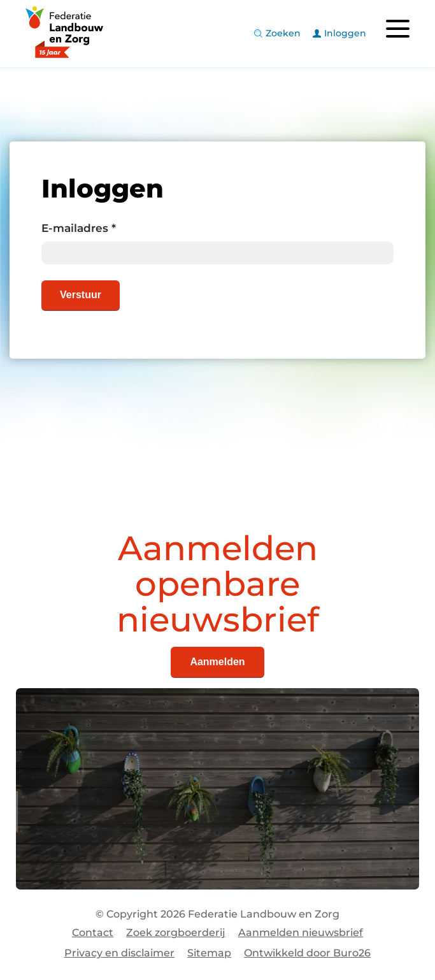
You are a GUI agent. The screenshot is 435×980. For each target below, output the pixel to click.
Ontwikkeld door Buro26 (307, 953)
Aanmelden (217, 662)
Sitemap (209, 953)
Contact (93, 933)
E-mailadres (79, 228)
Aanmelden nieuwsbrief (301, 933)
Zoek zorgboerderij (176, 933)
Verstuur (81, 295)
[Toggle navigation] (397, 29)
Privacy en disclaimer (119, 953)
